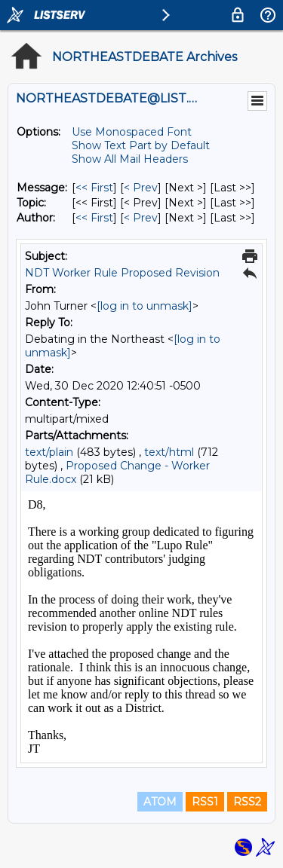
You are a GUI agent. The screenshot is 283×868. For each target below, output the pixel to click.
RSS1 (205, 802)
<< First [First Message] (94, 188)
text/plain (49, 452)
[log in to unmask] (145, 306)
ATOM (160, 802)
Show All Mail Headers (130, 159)
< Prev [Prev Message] (141, 188)
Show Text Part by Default (141, 145)
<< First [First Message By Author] (94, 218)
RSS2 (247, 802)
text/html (169, 452)
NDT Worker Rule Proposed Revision (122, 273)
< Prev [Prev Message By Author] (141, 218)
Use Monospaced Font (132, 132)
